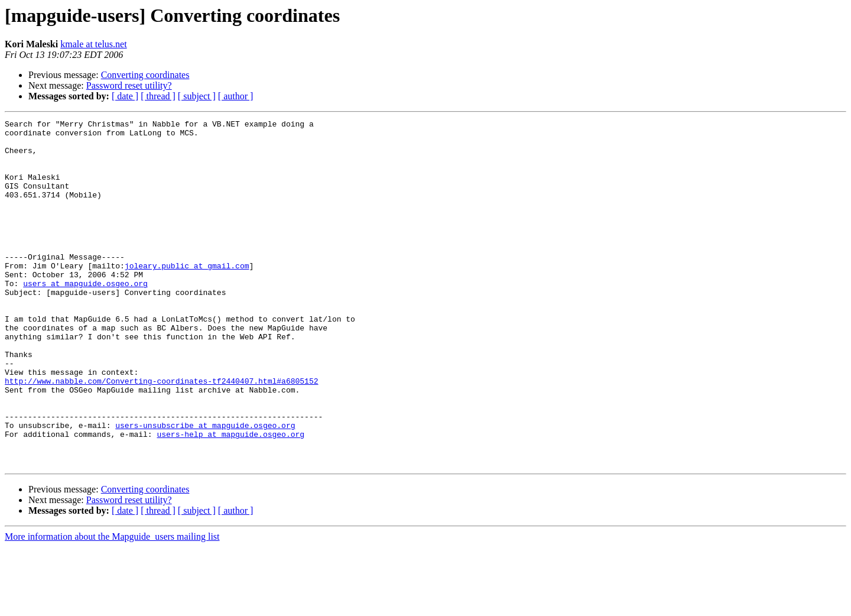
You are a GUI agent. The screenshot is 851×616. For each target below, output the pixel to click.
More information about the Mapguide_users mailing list (112, 606)
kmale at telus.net (93, 44)
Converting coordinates (145, 75)
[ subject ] (197, 96)
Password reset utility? (129, 85)
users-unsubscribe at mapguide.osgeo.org (205, 487)
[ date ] (125, 96)
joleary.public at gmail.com (187, 296)
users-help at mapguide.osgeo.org (230, 498)
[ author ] (236, 96)
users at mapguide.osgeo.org (85, 317)
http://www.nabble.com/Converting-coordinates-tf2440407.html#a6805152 (161, 434)
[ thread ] (158, 96)
